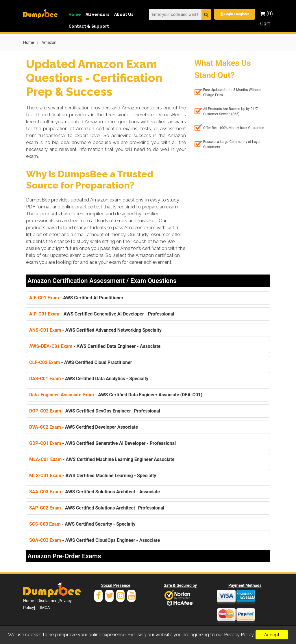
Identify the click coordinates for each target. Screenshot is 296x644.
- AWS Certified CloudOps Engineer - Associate (95, 540)
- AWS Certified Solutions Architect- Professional (97, 508)
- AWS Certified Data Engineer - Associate (95, 346)
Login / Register (235, 14)
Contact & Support (89, 26)
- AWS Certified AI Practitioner (76, 298)
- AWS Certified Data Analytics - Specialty (89, 379)
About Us (124, 14)
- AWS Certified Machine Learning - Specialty (93, 476)
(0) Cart (267, 18)
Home (75, 14)
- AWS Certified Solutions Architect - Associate (95, 492)
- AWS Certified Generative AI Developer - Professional (102, 314)
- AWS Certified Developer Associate (84, 427)
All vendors (98, 14)
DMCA (44, 608)
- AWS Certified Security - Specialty (82, 524)
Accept (272, 635)
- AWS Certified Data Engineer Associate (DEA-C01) (116, 395)
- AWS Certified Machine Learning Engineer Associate (102, 459)
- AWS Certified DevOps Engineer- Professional (95, 411)
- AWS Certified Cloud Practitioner (81, 362)
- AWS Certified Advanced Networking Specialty (95, 330)
